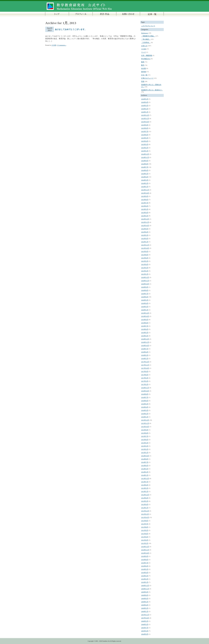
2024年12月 (145, 154)
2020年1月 (145, 310)
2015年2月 (145, 449)
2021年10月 (145, 248)
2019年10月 (145, 316)
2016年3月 (145, 410)
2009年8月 (145, 595)
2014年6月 (145, 465)
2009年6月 (145, 598)
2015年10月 (145, 427)
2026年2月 (145, 109)
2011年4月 (145, 534)
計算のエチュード (147, 78)
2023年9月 (145, 196)
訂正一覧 (144, 75)
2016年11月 (145, 388)
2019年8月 (145, 323)
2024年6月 (145, 170)
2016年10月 (145, 391)
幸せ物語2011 (146, 59)
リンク (143, 52)
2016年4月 (145, 407)
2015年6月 (145, 440)
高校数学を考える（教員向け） (152, 90)
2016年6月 (145, 401)
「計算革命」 (146, 42)
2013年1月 (145, 491)
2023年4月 (145, 213)
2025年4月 (145, 141)
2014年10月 (145, 456)
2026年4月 (145, 102)
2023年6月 (145, 206)
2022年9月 (145, 229)
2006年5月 (145, 621)
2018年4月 (145, 352)
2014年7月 (145, 462)
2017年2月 (145, 384)
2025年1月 (145, 151)
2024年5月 (145, 174)
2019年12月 (145, 313)
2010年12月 (145, 547)
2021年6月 (145, 258)
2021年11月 (145, 245)
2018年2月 (145, 355)
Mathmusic (145, 33)
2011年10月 (145, 517)
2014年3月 (145, 469)
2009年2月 (145, 608)
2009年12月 (145, 585)
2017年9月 (145, 371)
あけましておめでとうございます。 (71, 29)
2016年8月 (145, 394)
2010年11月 (145, 550)
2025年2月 (145, 148)
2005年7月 (145, 628)
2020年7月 (145, 294)
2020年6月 (145, 297)
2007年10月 (145, 618)
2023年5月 (145, 209)
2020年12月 (145, 277)
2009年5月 (145, 602)
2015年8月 (145, 433)
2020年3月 (145, 307)
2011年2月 (145, 540)
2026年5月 (145, 99)
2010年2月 (145, 579)
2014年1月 (145, 475)
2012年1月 (145, 508)
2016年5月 (145, 404)
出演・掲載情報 (147, 55)
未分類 (143, 68)
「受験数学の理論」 (148, 36)
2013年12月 (145, 478)
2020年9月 (145, 287)
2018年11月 (145, 342)
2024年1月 (145, 187)
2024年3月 (145, 180)
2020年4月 (145, 303)
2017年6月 (145, 375)
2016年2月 (145, 414)
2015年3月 (145, 446)
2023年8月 (145, 200)
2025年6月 (145, 135)
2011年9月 (145, 521)
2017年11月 (145, 365)
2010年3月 (145, 576)
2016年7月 (145, 397)
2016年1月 (145, 417)
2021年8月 (145, 255)
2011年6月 (145, 527)
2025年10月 (145, 122)
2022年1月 (145, 242)
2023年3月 (145, 216)
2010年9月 (145, 556)
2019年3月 (145, 336)
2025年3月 (145, 144)
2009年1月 (145, 611)
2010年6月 (145, 566)
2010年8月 (145, 560)
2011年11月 (145, 514)
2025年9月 (145, 125)
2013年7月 (145, 482)
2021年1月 (145, 274)
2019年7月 (145, 326)
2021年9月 (145, 251)
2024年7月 (145, 167)
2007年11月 (145, 615)
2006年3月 (145, 624)
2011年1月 (145, 543)
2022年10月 (145, 225)
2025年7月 (145, 131)
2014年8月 (145, 459)
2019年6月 (145, 329)
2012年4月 (145, 504)
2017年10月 (145, 368)
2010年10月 (145, 553)
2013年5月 (145, 488)
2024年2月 (145, 183)
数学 (143, 65)
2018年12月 (145, 339)
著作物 (143, 72)
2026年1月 (145, 112)
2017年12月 (145, 362)
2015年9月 (145, 430)
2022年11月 (145, 222)
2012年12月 (145, 495)
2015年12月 (145, 420)
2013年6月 (145, 485)
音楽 (143, 81)
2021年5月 (145, 261)
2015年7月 (145, 436)
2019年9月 (145, 320)
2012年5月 (145, 501)
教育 (143, 62)
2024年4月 (145, 177)
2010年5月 (145, 569)
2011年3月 (145, 537)
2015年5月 (145, 443)
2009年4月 (145, 605)
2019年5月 (145, 333)
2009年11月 (145, 589)
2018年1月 (145, 358)
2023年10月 (145, 193)
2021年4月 (145, 264)
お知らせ (144, 46)
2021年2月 (145, 271)
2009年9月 (145, 592)
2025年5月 (145, 138)
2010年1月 (145, 582)
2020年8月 (145, 290)
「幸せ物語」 (146, 39)
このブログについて (148, 26)
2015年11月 (145, 423)
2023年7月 (145, 203)
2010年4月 (145, 573)
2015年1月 (145, 453)
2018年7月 (145, 349)
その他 (54, 45)
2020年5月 (145, 300)
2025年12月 (145, 115)
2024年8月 (145, 164)
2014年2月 (145, 472)
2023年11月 (145, 190)
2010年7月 (145, 563)
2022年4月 (145, 238)
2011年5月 (145, 530)
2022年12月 (145, 219)
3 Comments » (62, 45)
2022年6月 (145, 232)
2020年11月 (145, 281)
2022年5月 (145, 235)
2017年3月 (145, 381)
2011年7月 (145, 524)
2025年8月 (145, 128)
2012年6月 (145, 498)
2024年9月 (145, 161)
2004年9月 (145, 634)
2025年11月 (145, 118)
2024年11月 (145, 157)
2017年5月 (145, 378)
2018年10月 (145, 345)
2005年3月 (145, 631)
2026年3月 (145, 105)
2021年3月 (145, 268)
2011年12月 (145, 511)
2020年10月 (145, 284)
